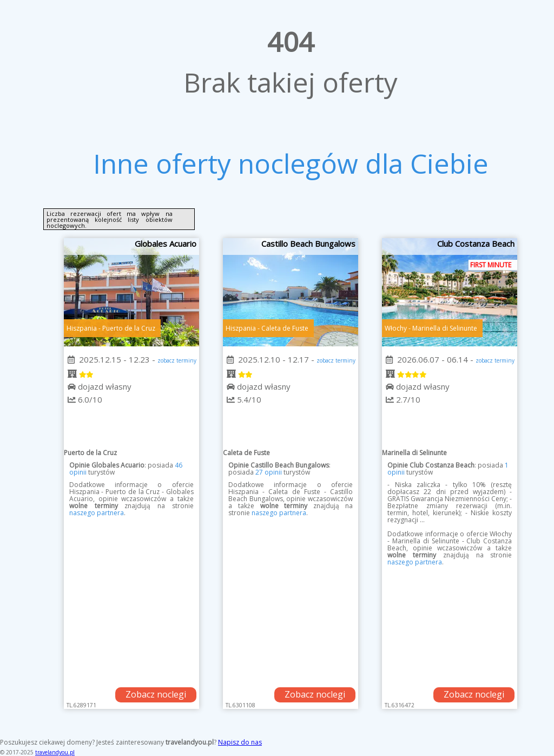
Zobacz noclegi (156, 694)
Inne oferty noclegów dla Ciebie (291, 163)
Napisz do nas (240, 742)
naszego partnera (97, 513)
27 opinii (269, 472)
